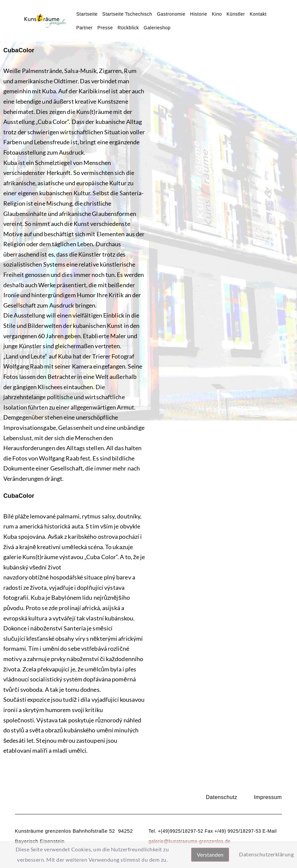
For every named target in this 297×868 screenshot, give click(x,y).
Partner (84, 28)
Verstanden (210, 855)
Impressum (268, 797)
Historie (199, 14)
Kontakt (258, 14)
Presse (105, 28)
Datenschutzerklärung (266, 854)
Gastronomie (171, 14)
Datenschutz (221, 797)
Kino (217, 14)
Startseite (87, 14)
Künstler (236, 14)
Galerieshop (157, 28)
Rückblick (128, 28)
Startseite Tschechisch (127, 14)
